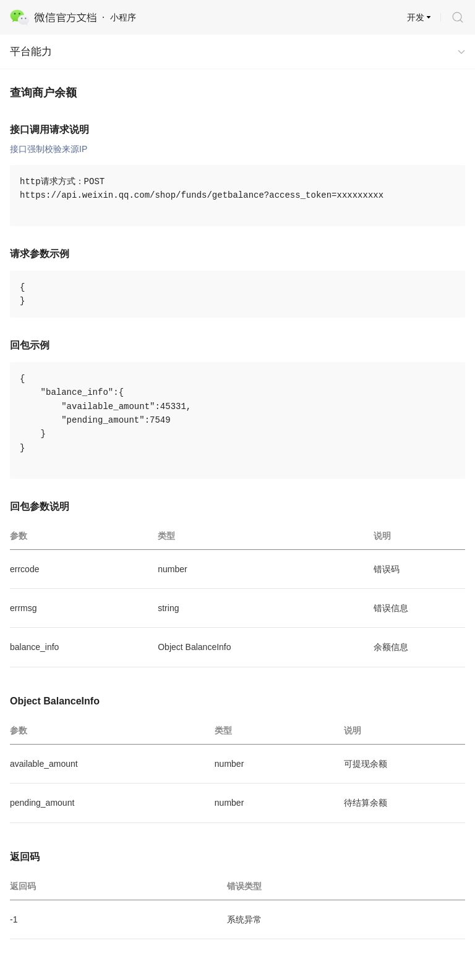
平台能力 (31, 52)
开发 (416, 17)
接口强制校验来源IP (49, 149)
